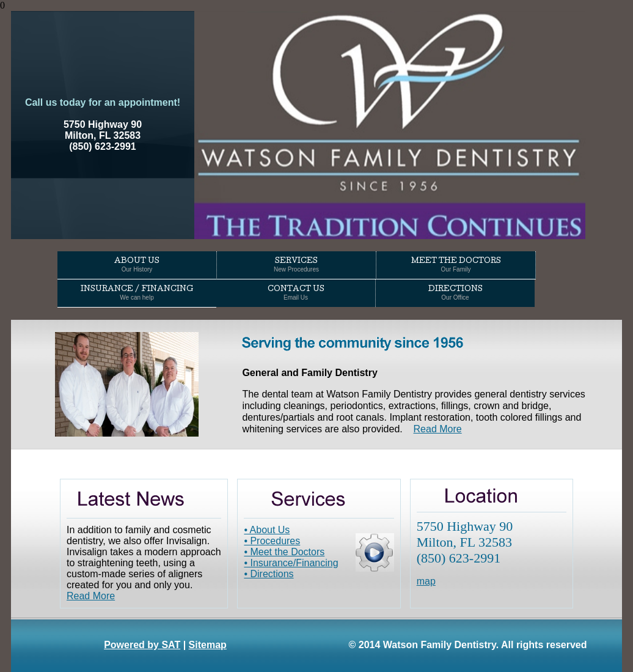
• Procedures (272, 541)
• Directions (269, 574)
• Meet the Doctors (284, 552)
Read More (438, 429)
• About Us (267, 530)
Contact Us (296, 294)
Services (296, 265)
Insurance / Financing (137, 294)
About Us (137, 265)
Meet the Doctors (456, 265)
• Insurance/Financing (291, 563)
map (426, 581)
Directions (456, 294)
